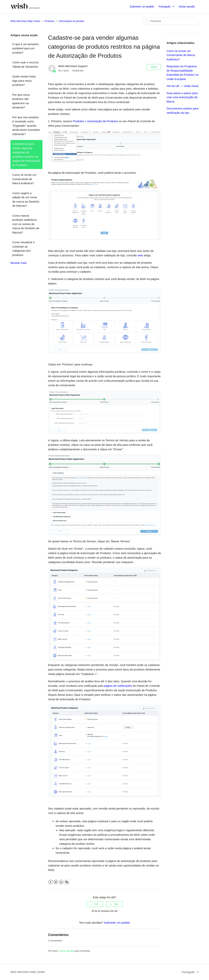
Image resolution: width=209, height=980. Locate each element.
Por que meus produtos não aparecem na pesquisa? (21, 101)
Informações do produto (71, 21)
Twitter (56, 882)
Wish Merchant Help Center (25, 21)
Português (165, 7)
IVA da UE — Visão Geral (182, 86)
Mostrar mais (19, 263)
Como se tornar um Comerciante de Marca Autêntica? (24, 179)
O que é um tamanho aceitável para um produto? (26, 48)
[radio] (95, 904)
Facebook (50, 882)
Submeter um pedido (142, 7)
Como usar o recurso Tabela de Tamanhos (25, 64)
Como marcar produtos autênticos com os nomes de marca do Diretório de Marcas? (26, 224)
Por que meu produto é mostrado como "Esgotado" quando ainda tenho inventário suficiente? (26, 126)
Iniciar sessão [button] (187, 7)
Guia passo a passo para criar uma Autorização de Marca (182, 97)
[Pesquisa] (170, 21)
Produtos (49, 21)
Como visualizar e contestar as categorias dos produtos (23, 249)
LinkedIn (61, 882)
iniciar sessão (67, 951)
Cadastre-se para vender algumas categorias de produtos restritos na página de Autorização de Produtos (26, 154)
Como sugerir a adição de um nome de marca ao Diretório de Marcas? (26, 199)
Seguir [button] (154, 67)
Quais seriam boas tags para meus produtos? (24, 81)
